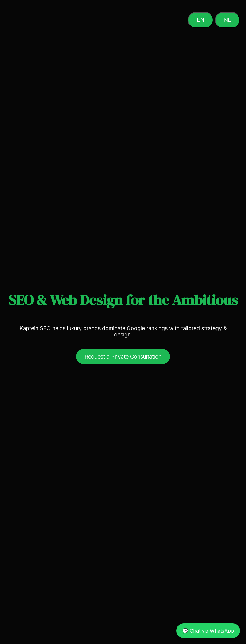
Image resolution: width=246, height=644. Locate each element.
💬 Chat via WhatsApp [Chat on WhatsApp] (208, 631)
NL (227, 20)
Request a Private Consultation (123, 357)
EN (201, 20)
